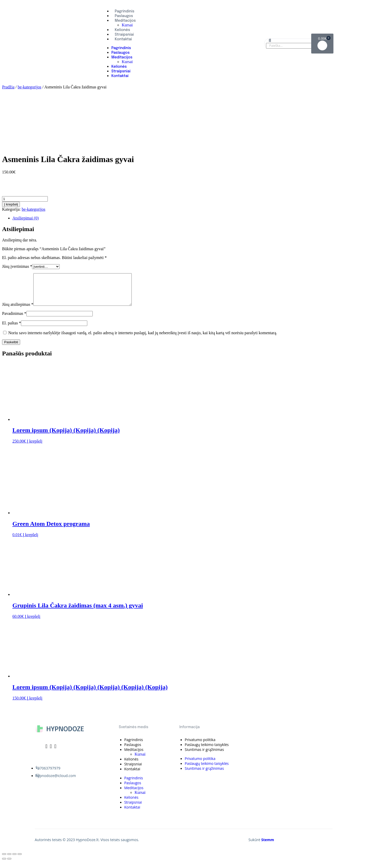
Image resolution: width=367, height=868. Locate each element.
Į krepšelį (11, 204)
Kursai (127, 25)
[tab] (189, 218)
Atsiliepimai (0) (26, 218)
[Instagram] (51, 753)
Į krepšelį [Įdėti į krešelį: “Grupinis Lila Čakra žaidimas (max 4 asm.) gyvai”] (33, 623)
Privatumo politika (200, 746)
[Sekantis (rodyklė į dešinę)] (9, 865)
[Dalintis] (9, 860)
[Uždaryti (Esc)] (4, 860)
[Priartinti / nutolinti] (20, 860)
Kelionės (122, 30)
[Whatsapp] (55, 753)
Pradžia (8, 87)
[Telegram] (46, 753)
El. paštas (11, 329)
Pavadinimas (14, 320)
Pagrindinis (124, 11)
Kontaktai (123, 39)
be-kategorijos (29, 87)
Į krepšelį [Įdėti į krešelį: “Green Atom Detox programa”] (30, 541)
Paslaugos (124, 16)
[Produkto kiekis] (25, 199)
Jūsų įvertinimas (17, 266)
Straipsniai (124, 35)
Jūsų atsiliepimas (18, 311)
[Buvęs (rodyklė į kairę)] (4, 865)
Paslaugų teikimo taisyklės (207, 751)
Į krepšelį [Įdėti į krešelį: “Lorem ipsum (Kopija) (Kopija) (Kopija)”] (35, 447)
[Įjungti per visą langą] (14, 860)
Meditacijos (125, 21)
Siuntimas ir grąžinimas (204, 756)
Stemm (268, 846)
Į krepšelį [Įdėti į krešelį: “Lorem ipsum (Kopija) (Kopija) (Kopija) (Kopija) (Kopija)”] (35, 704)
